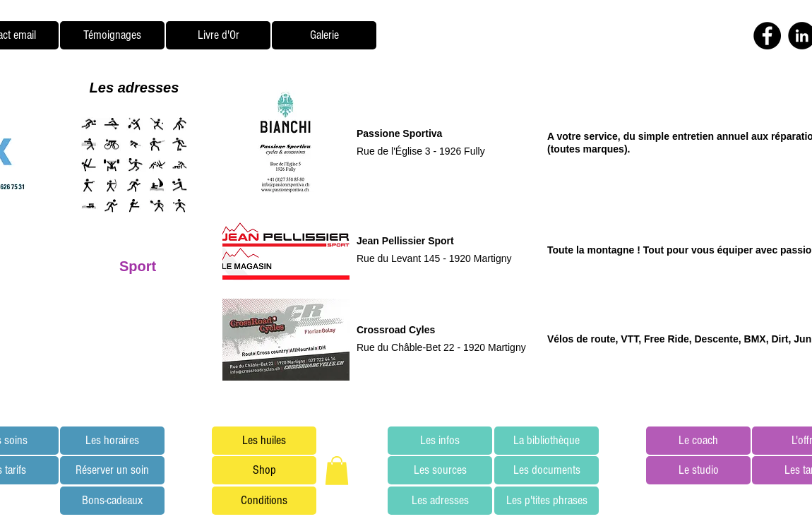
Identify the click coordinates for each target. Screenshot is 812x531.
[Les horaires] (112, 441)
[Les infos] (440, 441)
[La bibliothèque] (547, 441)
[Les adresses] (440, 501)
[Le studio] (698, 470)
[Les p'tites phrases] (547, 501)
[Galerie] (324, 35)
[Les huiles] (264, 441)
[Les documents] (547, 470)
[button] (337, 471)
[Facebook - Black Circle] (767, 36)
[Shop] (264, 470)
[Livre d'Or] (218, 35)
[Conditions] (264, 501)
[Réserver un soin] (112, 470)
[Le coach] (698, 441)
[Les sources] (440, 470)
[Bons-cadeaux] (112, 501)
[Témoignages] (112, 35)
